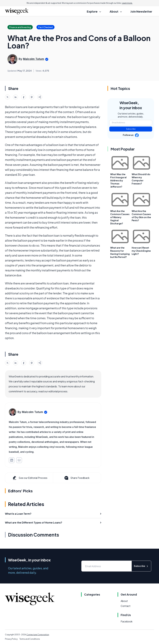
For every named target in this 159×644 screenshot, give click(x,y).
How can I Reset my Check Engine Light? (141, 251)
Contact (126, 606)
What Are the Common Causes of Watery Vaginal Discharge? (120, 217)
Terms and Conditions (30, 639)
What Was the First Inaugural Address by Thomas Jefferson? (118, 180)
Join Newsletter (141, 11)
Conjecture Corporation (38, 635)
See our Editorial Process (30, 478)
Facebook (127, 621)
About (124, 601)
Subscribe (131, 129)
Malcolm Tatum (34, 59)
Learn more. (127, 3)
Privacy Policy (11, 639)
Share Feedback (77, 478)
